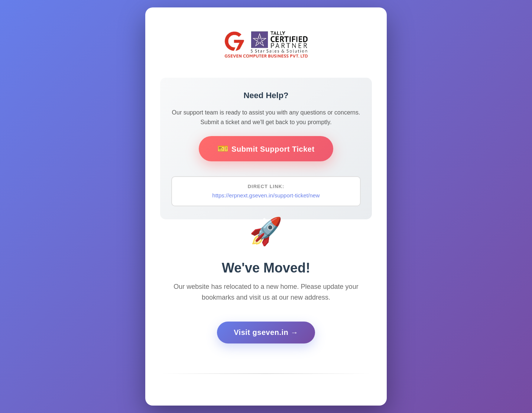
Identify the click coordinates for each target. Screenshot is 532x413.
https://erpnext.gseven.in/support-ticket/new (266, 195)
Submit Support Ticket (273, 149)
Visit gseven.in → (266, 332)
